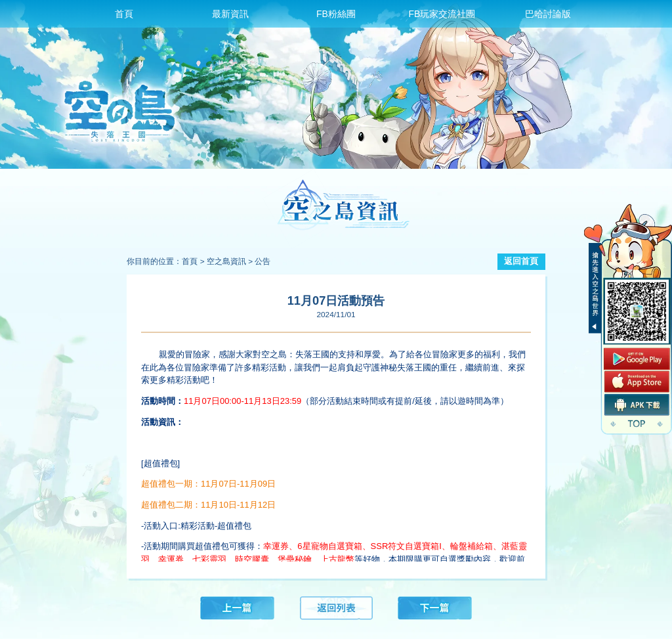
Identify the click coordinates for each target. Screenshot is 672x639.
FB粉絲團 (336, 14)
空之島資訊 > (230, 261)
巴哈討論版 (548, 14)
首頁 (124, 14)
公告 (262, 261)
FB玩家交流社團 (442, 14)
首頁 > (193, 261)
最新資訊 (230, 14)
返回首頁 (521, 261)
